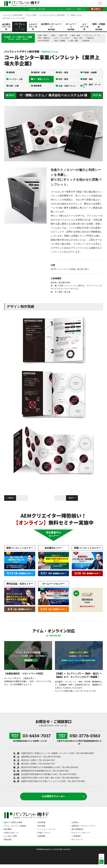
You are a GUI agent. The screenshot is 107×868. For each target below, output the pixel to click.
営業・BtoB (43, 35)
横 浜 (16, 770)
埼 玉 (16, 763)
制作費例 (8, 833)
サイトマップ (77, 843)
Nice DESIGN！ (44, 41)
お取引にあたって (11, 836)
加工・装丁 (79, 38)
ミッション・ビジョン (56, 9)
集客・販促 (76, 35)
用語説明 (8, 843)
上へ (101, 858)
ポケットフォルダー (62, 38)
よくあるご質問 (11, 840)
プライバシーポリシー (81, 836)
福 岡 (16, 784)
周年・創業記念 (44, 38)
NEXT (95, 98)
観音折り (91, 38)
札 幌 (16, 756)
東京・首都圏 (60, 41)
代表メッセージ (44, 836)
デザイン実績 (31, 15)
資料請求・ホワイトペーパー (84, 830)
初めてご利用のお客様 (13, 826)
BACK (12, 98)
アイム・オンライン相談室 (15, 830)
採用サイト (81, 9)
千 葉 (16, 766)
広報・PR (63, 35)
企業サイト (70, 9)
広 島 (16, 780)
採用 (53, 35)
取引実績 (42, 9)
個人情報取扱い (78, 833)
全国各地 (86, 41)
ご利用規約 (76, 840)
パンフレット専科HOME (13, 15)
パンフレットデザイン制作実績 (52, 15)
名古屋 (16, 777)
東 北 (16, 759)
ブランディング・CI (92, 35)
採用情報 (42, 840)
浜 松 (16, 773)
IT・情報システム (75, 15)
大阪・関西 (74, 41)
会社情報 (32, 9)
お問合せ (97, 9)
